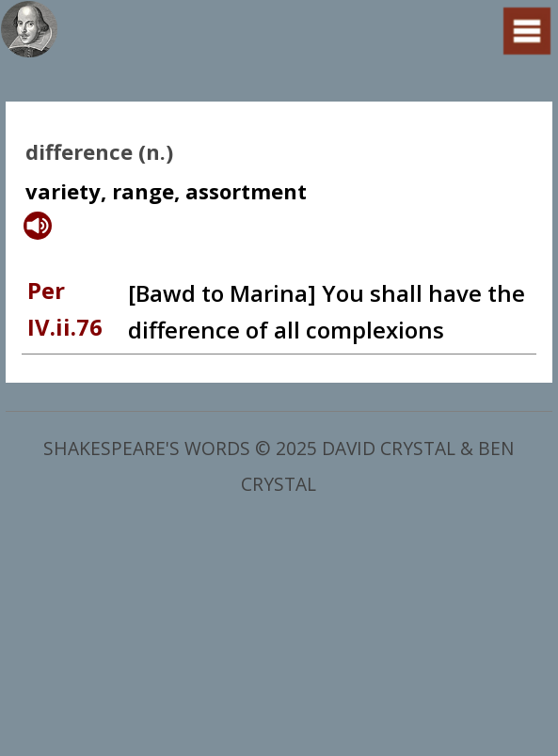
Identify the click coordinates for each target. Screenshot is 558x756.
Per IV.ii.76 (65, 308)
